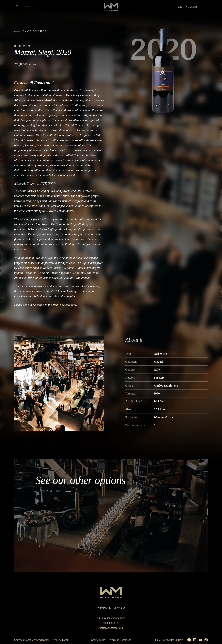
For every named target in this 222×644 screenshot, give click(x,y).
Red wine (59, 305)
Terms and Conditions (120, 640)
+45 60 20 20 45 (111, 623)
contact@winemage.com (111, 628)
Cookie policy (98, 640)
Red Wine (24, 46)
